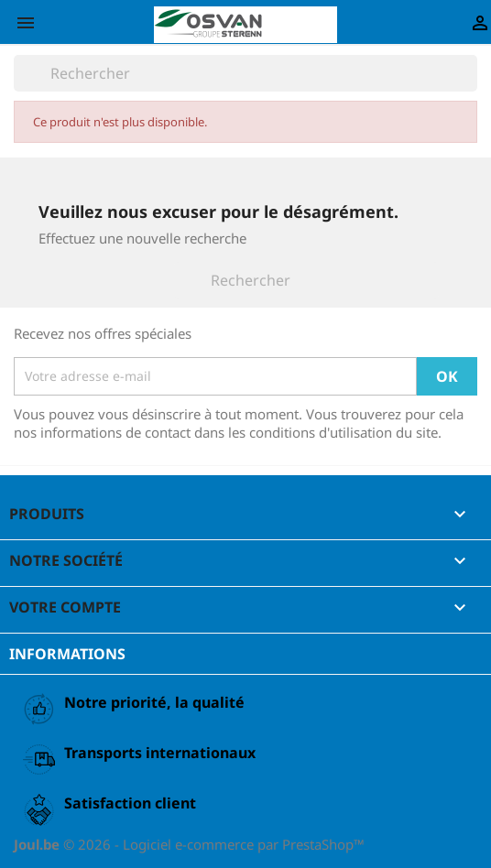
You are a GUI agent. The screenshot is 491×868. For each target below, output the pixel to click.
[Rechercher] (245, 73)
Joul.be (38, 844)
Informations (67, 654)
